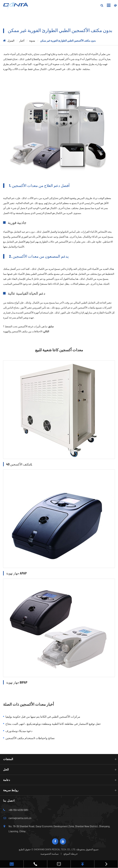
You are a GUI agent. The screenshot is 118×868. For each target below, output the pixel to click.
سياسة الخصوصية (50, 854)
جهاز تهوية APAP (16, 573)
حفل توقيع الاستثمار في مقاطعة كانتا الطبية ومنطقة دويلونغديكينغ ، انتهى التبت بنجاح (53, 724)
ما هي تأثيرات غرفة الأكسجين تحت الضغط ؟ (25, 326)
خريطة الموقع (71, 854)
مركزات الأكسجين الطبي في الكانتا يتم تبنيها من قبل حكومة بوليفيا (43, 717)
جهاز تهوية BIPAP (17, 682)
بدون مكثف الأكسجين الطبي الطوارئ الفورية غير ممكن (68, 41)
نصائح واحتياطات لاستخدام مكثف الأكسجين (30, 738)
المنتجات (8, 759)
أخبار (22, 41)
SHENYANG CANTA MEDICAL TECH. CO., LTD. (55, 849)
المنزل (11, 41)
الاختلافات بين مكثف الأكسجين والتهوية (23, 331)
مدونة (32, 41)
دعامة (7, 780)
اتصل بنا (9, 801)
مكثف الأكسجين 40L (19, 464)
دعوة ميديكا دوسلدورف (19, 731)
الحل (6, 769)
